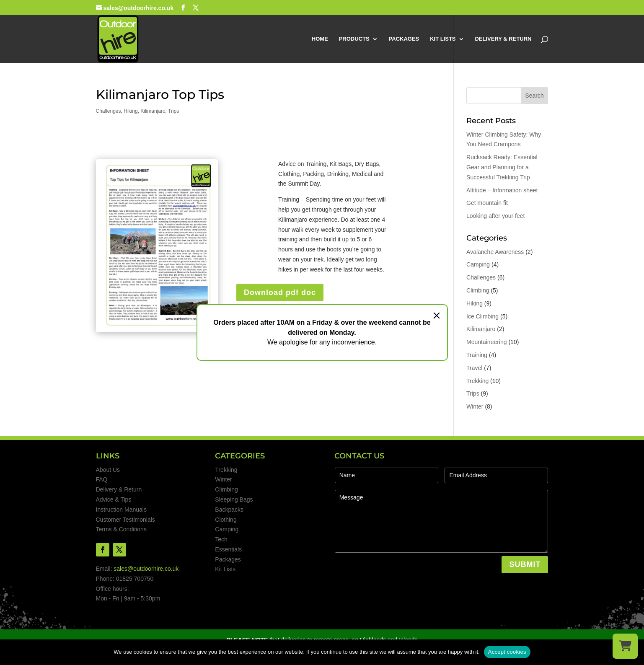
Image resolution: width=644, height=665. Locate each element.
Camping (478, 264)
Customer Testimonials (125, 520)
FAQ (102, 479)
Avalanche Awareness (495, 252)
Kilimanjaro (153, 111)
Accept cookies (507, 652)
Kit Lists (225, 569)
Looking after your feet (495, 216)
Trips (173, 111)
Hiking (131, 111)
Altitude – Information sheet (502, 190)
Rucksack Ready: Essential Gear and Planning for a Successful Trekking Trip (502, 167)
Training (477, 355)
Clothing (226, 520)
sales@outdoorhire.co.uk (146, 569)
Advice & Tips (114, 499)
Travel (474, 368)
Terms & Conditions (121, 529)
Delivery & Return (119, 489)
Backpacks (229, 510)
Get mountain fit (487, 203)
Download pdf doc (280, 292)
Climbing (478, 290)
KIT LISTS (443, 39)
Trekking (477, 381)
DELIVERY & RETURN (503, 39)
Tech (221, 539)
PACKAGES (404, 39)
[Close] (437, 316)
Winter (475, 406)
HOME (320, 39)
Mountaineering (487, 342)
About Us (108, 470)
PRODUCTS (354, 39)
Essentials (228, 549)
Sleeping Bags (234, 499)
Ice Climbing (482, 316)
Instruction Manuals (121, 510)
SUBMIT (525, 564)
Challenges (109, 111)
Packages (228, 559)
